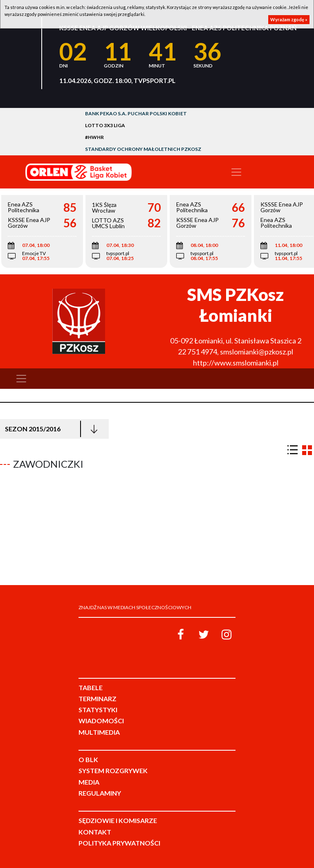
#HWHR (94, 137)
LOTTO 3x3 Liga (105, 125)
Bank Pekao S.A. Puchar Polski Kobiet (136, 113)
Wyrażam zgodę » (289, 19)
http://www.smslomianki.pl (236, 363)
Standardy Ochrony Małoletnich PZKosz (143, 149)
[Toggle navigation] (236, 172)
